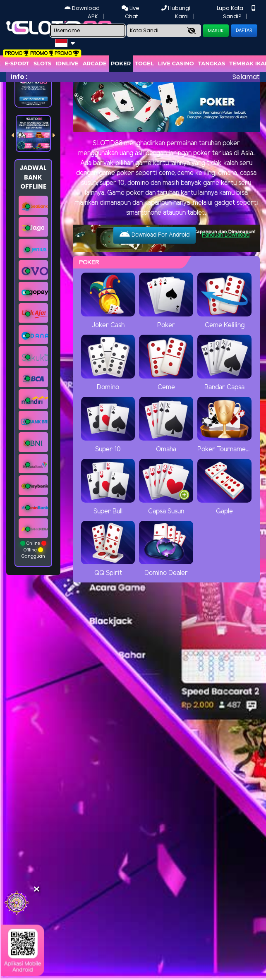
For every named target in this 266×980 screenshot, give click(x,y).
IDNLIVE (67, 63)
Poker (121, 63)
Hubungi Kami (176, 12)
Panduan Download (226, 235)
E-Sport (17, 63)
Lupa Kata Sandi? (230, 12)
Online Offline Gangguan (33, 550)
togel (144, 63)
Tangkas (212, 63)
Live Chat (131, 12)
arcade (95, 63)
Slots (42, 63)
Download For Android (155, 235)
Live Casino (176, 63)
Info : (19, 77)
